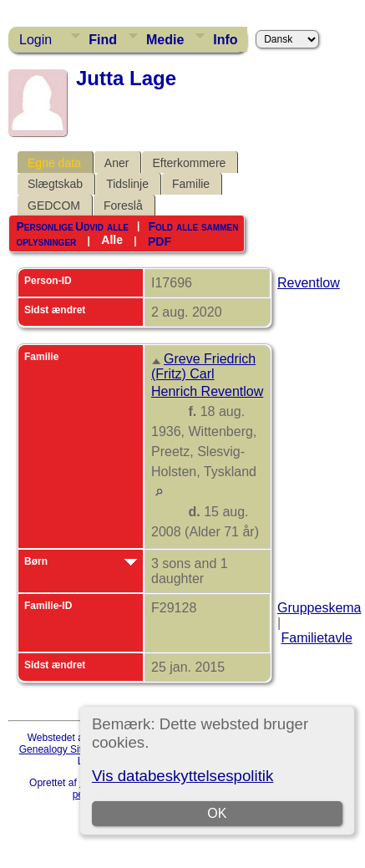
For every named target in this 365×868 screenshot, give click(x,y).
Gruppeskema (319, 608)
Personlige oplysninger (46, 234)
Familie (191, 184)
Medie (165, 40)
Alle (112, 240)
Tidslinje (127, 184)
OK (217, 813)
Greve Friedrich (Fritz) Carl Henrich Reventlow (207, 375)
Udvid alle (102, 226)
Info (225, 40)
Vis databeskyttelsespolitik (182, 776)
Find (103, 40)
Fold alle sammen (193, 226)
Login (35, 40)
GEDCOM (54, 206)
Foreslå (123, 206)
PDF (160, 241)
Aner (117, 163)
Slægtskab (55, 184)
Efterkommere (189, 163)
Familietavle (316, 638)
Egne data (54, 163)
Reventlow (309, 283)
